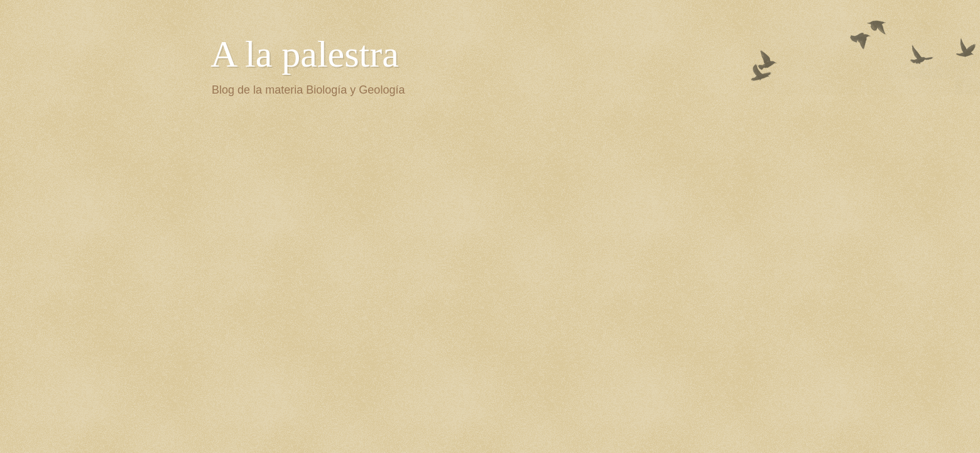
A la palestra (305, 54)
